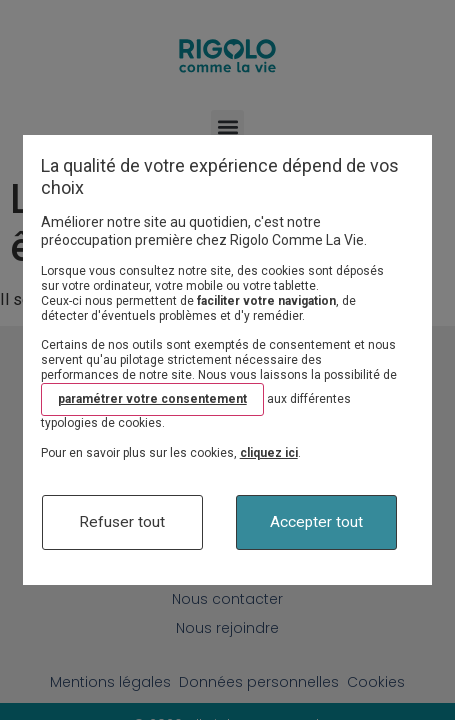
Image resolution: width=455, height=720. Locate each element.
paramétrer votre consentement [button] (152, 399)
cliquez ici (269, 453)
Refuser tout (122, 522)
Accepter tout (316, 522)
